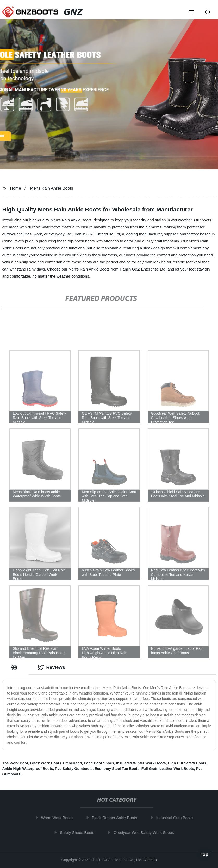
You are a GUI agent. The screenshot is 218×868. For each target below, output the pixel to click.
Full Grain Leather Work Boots (168, 769)
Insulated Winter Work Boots (141, 763)
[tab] (15, 668)
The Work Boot (15, 763)
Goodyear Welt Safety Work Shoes (146, 832)
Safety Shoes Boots (80, 832)
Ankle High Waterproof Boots (27, 769)
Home (15, 188)
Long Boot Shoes (99, 763)
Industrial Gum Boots (177, 818)
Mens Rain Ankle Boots (51, 188)
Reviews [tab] (51, 667)
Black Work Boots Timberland (56, 763)
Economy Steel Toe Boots (117, 769)
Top (204, 853)
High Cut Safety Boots (187, 763)
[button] (191, 13)
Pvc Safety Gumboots (74, 769)
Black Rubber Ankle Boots (117, 818)
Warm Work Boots (60, 818)
